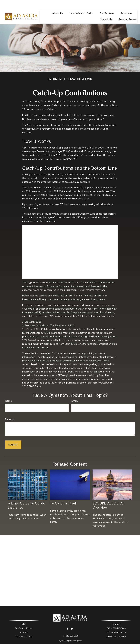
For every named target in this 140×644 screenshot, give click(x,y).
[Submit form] (13, 437)
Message (10, 411)
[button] (58, 5)
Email (75, 393)
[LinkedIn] (72, 620)
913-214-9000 (119, 629)
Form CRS (73, 637)
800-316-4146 (121, 624)
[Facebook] (67, 620)
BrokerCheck (98, 642)
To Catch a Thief (63, 495)
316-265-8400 (119, 620)
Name (8, 393)
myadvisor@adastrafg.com (70, 632)
